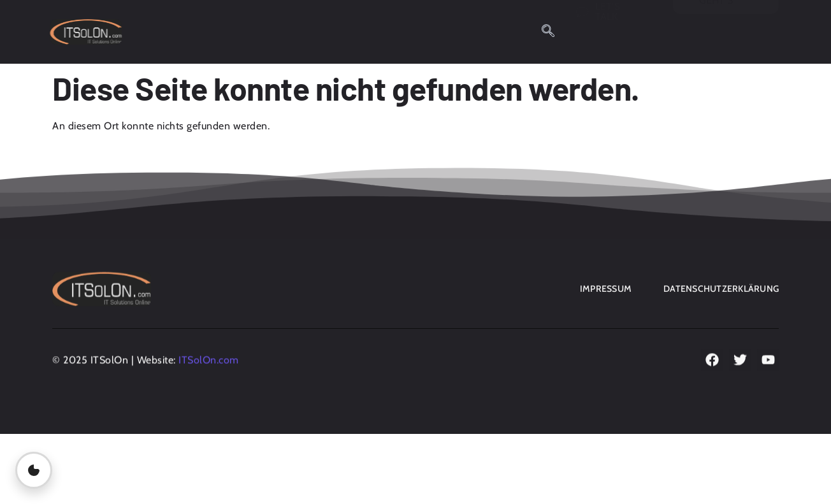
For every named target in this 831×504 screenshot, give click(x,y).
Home (163, 27)
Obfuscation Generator (310, 27)
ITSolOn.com (209, 362)
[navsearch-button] (548, 32)
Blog (214, 27)
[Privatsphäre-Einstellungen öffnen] (34, 470)
